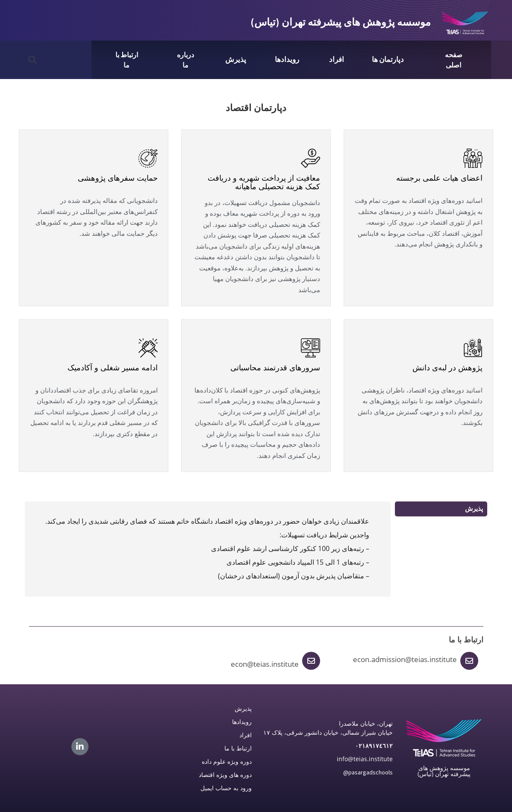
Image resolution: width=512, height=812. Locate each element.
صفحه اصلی (454, 60)
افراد (337, 59)
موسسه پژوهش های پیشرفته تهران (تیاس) (341, 22)
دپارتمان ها (388, 59)
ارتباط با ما (127, 60)
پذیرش (236, 59)
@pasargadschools (368, 772)
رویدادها (287, 59)
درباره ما (185, 60)
